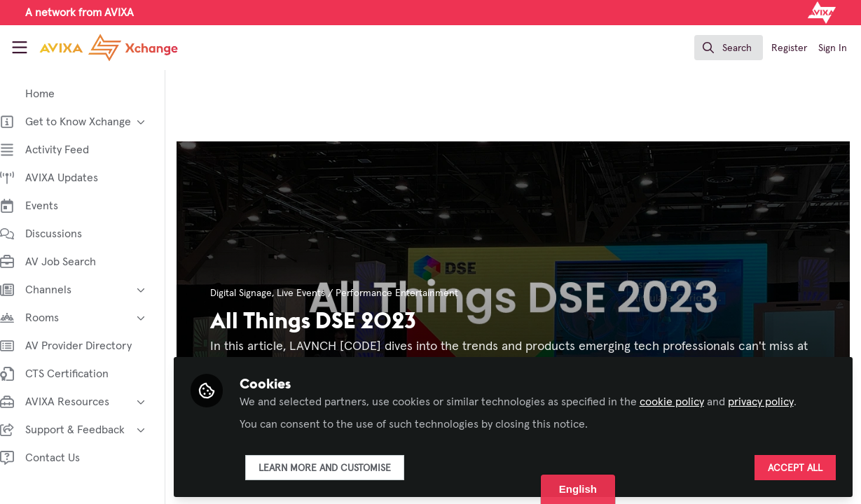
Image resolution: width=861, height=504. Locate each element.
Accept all (795, 467)
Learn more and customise (339, 467)
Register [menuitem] (789, 48)
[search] (729, 48)
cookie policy (686, 400)
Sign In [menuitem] (833, 48)
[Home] (95, 48)
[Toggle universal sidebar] (20, 48)
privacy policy (775, 400)
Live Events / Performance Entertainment (381, 293)
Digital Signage (255, 293)
